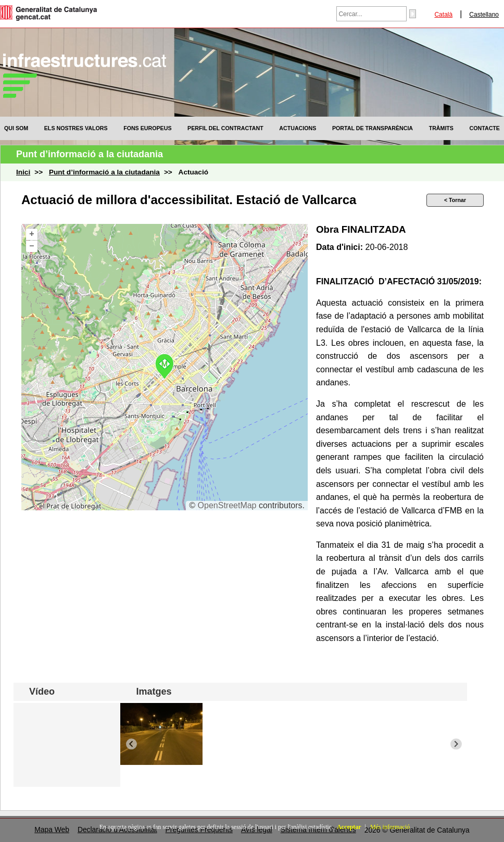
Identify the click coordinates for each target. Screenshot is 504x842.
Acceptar (349, 827)
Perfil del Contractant (225, 128)
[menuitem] (16, 128)
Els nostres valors (76, 128)
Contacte (485, 128)
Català (443, 15)
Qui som (16, 128)
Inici (23, 172)
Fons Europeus (147, 128)
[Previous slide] (131, 744)
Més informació (390, 827)
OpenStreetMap (227, 505)
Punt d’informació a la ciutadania (104, 172)
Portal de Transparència (373, 128)
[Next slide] (456, 744)
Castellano (484, 15)
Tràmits (441, 128)
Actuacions (298, 128)
